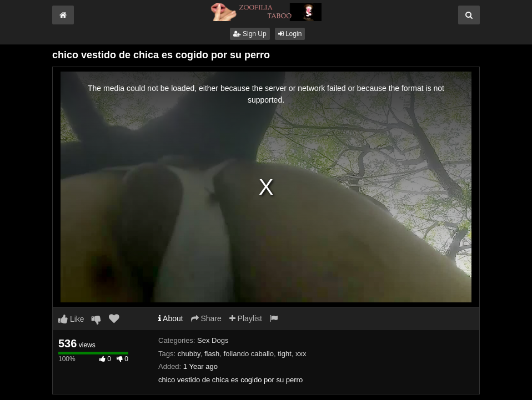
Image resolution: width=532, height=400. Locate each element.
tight (285, 354)
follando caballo (249, 354)
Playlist (246, 318)
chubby (189, 354)
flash (212, 354)
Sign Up (250, 34)
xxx (301, 354)
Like (71, 319)
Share (206, 318)
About (171, 318)
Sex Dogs (213, 340)
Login (290, 34)
